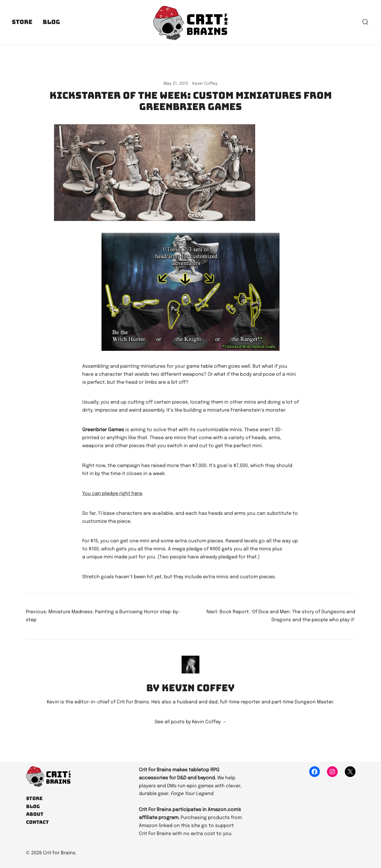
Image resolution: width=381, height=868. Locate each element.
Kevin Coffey (205, 84)
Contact (38, 822)
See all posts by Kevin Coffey (191, 722)
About (35, 814)
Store (22, 22)
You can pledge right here (112, 494)
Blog (51, 22)
